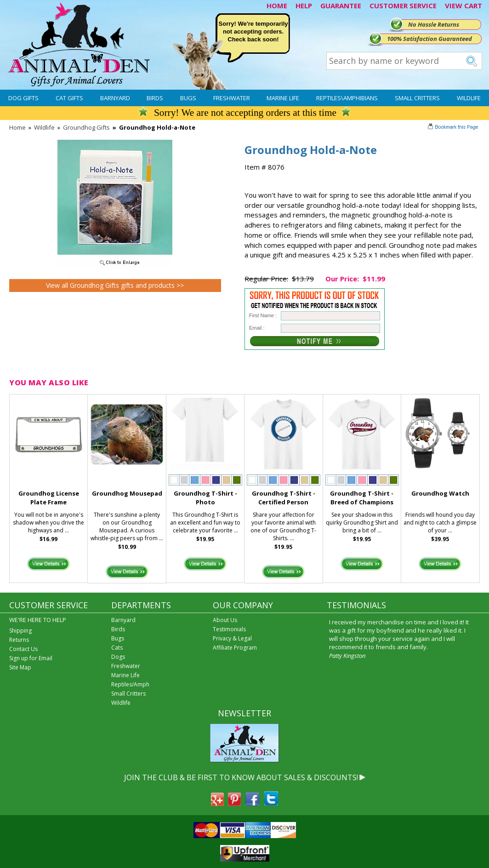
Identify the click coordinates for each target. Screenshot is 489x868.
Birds (155, 98)
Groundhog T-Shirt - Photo (205, 498)
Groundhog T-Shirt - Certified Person (284, 498)
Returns (19, 640)
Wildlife (469, 98)
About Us (225, 620)
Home (17, 127)
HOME (277, 6)
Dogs (118, 657)
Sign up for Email (31, 658)
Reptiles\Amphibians (347, 98)
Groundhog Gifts (86, 127)
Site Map (20, 667)
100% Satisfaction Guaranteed (429, 39)
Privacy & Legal (232, 638)
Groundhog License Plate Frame (49, 498)
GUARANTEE (341, 6)
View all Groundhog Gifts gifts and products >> (115, 285)
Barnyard (115, 98)
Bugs (188, 98)
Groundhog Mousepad (127, 493)
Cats (117, 648)
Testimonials (229, 629)
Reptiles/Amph (130, 684)
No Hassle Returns (434, 24)
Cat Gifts (69, 98)
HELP (304, 6)
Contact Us (23, 649)
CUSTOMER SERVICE (403, 6)
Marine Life (283, 98)
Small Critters (417, 98)
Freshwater (232, 98)
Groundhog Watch (440, 493)
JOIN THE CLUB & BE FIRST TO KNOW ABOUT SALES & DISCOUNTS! (241, 777)
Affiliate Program (235, 648)
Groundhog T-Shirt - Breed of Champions (362, 498)
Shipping (20, 631)
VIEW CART (463, 6)
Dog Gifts (23, 98)
